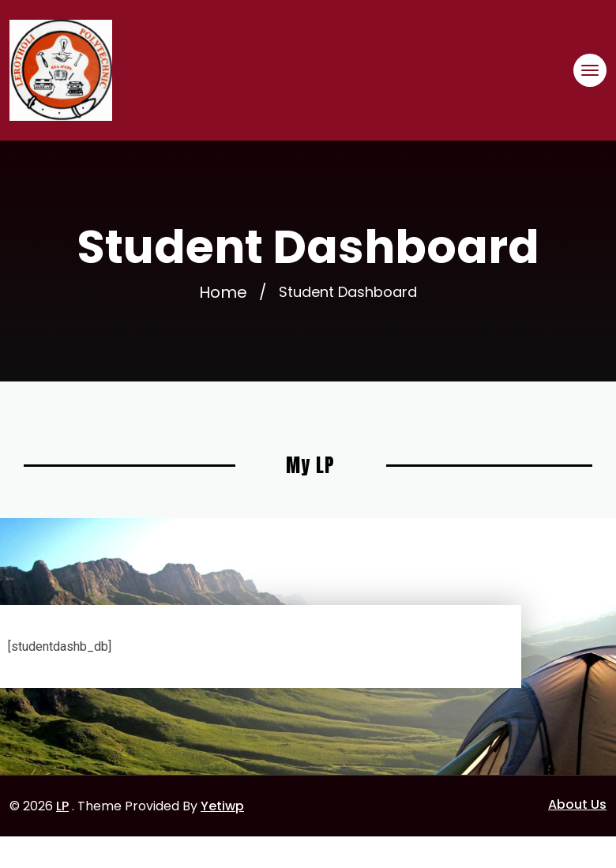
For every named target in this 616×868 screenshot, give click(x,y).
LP (62, 806)
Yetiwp (222, 806)
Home (223, 292)
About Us (577, 804)
